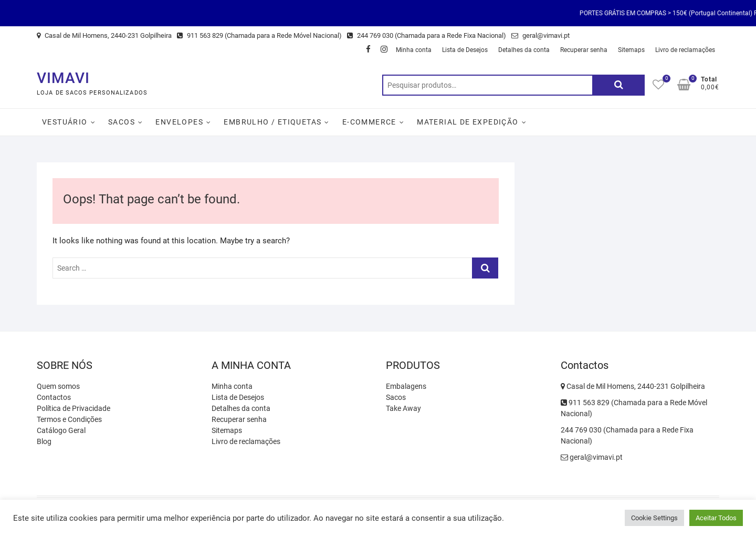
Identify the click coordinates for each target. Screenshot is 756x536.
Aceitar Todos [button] (716, 518)
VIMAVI (63, 78)
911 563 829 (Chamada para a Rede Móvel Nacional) (259, 35)
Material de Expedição (468, 122)
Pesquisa (618, 85)
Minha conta (414, 50)
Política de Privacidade (73, 408)
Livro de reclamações (685, 50)
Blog (44, 441)
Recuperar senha (584, 50)
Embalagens (406, 386)
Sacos (122, 122)
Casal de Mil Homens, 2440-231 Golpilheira (104, 35)
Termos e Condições (69, 419)
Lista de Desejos (465, 50)
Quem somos (58, 386)
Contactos (54, 397)
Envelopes (179, 122)
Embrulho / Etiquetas (272, 122)
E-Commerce (369, 122)
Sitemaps (631, 50)
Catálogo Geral (61, 430)
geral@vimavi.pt (540, 35)
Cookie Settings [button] (654, 518)
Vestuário (65, 122)
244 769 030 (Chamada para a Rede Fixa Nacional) (427, 35)
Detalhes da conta (524, 50)
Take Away (403, 408)
